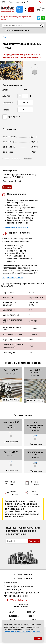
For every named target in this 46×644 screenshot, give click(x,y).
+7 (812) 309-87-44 (23, 574)
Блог (11, 612)
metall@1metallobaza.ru (8, 12)
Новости (32, 612)
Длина (5, 90)
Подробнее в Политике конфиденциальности (22, 632)
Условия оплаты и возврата (15, 227)
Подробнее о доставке (13, 278)
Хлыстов (6, 96)
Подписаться (34, 541)
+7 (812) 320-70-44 (23, 578)
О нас (29, 2)
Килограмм (8, 103)
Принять (38, 638)
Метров (6, 110)
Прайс (31, 616)
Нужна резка (11, 117)
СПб (3, 2)
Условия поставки (16, 2)
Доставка (14, 616)
